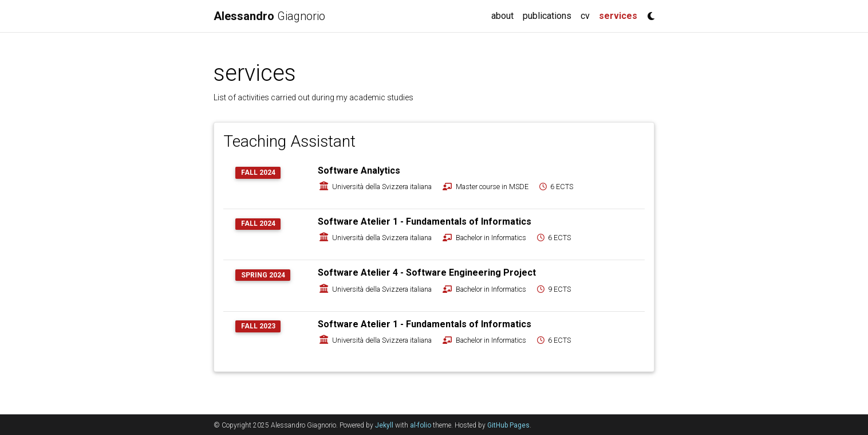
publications (547, 16)
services (620, 15)
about (502, 16)
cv (585, 16)
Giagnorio (269, 16)
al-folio (421, 425)
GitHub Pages (508, 425)
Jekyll (384, 425)
